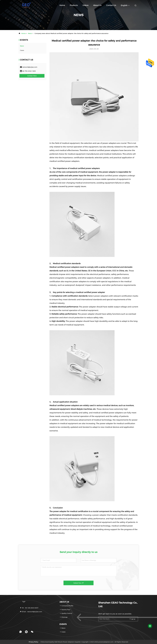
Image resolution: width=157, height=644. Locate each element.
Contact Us (111, 5)
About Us (97, 5)
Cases (22, 50)
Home (62, 5)
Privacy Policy (33, 642)
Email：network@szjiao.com (31, 612)
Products (74, 5)
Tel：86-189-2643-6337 (29, 608)
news (30, 33)
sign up (132, 619)
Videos (85, 5)
